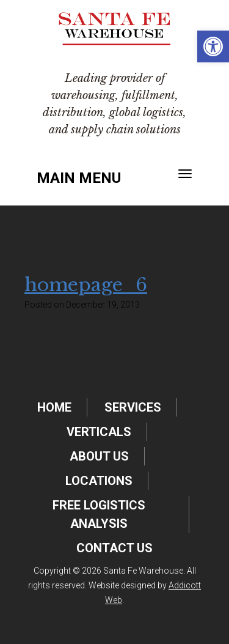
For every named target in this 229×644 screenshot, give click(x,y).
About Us (99, 456)
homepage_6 (86, 285)
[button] (213, 46)
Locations (99, 481)
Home (54, 407)
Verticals (99, 432)
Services (133, 407)
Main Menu (79, 178)
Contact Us (114, 548)
